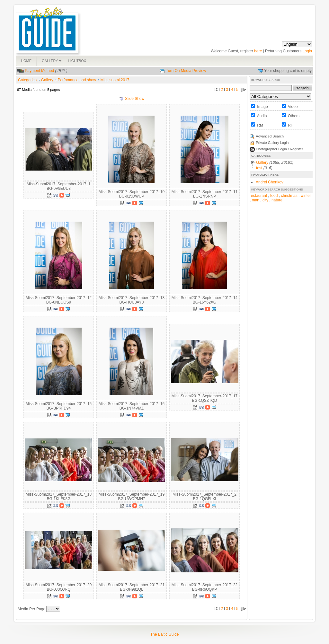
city (265, 200)
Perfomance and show (77, 80)
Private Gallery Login (272, 143)
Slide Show (135, 99)
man (256, 200)
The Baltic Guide (165, 634)
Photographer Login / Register (279, 149)
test (259, 168)
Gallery (48, 80)
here (258, 51)
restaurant (258, 196)
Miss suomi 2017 (115, 80)
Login (307, 51)
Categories (27, 80)
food (274, 196)
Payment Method (39, 71)
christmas (289, 196)
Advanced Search (270, 136)
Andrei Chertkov (270, 182)
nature (277, 200)
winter (306, 196)
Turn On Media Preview (186, 71)
